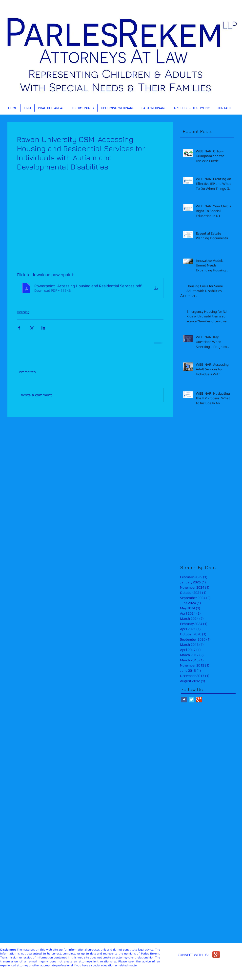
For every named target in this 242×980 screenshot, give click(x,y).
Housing (23, 312)
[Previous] (28, 57)
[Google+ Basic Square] (199, 700)
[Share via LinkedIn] (43, 328)
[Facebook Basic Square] (184, 700)
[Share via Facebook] (19, 328)
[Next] (214, 57)
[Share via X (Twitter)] (31, 328)
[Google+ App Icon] (216, 955)
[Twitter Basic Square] (192, 700)
